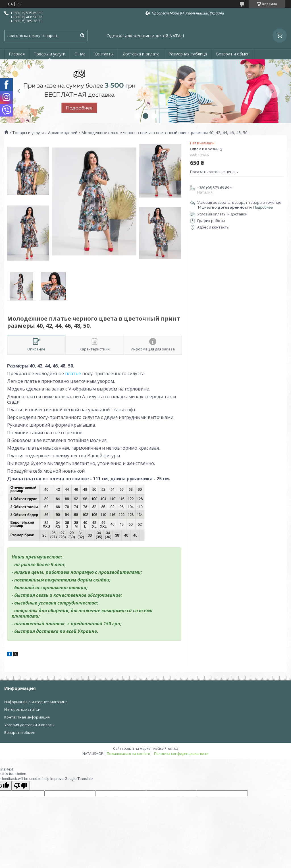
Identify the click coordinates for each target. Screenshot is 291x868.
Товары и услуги (50, 54)
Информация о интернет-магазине (36, 702)
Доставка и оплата (141, 54)
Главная (17, 54)
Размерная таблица (188, 54)
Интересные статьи (22, 709)
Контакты (104, 54)
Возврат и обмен (233, 54)
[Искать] (82, 36)
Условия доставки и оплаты (29, 725)
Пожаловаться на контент (129, 754)
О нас (80, 54)
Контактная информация (27, 717)
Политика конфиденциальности (181, 754)
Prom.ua (171, 748)
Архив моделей (63, 133)
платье (72, 373)
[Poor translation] (21, 786)
